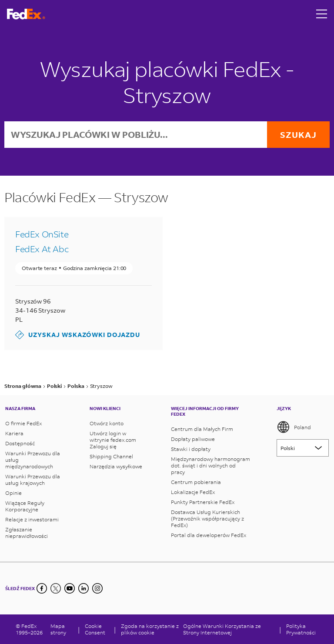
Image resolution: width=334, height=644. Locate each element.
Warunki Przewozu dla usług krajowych (33, 480)
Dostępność (20, 443)
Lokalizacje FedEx (193, 492)
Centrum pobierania (196, 482)
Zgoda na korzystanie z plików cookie (150, 629)
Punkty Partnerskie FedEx (203, 502)
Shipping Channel (111, 456)
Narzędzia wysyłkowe (116, 466)
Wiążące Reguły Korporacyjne (25, 506)
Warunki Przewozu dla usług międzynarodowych (33, 460)
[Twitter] (56, 588)
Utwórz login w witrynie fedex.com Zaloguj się (113, 440)
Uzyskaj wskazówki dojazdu (78, 335)
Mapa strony (58, 629)
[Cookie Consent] (97, 629)
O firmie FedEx (23, 423)
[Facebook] (42, 588)
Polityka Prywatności (301, 629)
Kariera (14, 433)
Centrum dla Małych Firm (202, 429)
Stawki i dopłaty (191, 449)
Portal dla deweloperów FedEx (209, 535)
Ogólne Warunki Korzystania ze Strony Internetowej (222, 629)
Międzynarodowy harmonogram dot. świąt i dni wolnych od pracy (210, 465)
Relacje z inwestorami (32, 519)
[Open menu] (322, 14)
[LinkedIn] (83, 588)
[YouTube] (70, 588)
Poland (294, 427)
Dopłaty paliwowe (193, 439)
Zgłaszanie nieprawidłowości (27, 533)
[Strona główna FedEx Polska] (26, 14)
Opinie (13, 493)
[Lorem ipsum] (303, 448)
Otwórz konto (107, 423)
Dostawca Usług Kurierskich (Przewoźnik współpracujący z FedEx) (207, 519)
